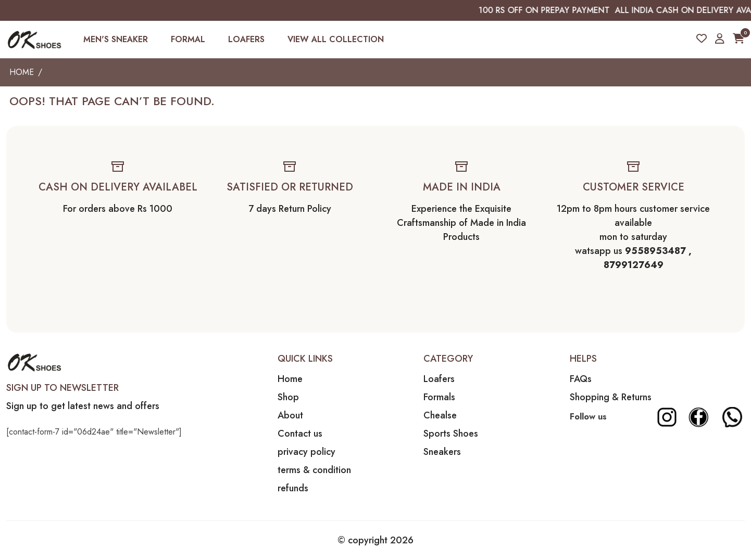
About (290, 415)
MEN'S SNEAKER (116, 39)
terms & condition (314, 470)
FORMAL (188, 39)
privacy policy (306, 452)
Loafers (439, 379)
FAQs (581, 379)
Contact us (300, 434)
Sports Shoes (451, 434)
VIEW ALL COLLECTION (336, 39)
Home (22, 72)
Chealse (440, 415)
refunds (293, 488)
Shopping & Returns (611, 397)
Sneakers (442, 452)
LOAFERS (246, 39)
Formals (439, 397)
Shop (288, 397)
